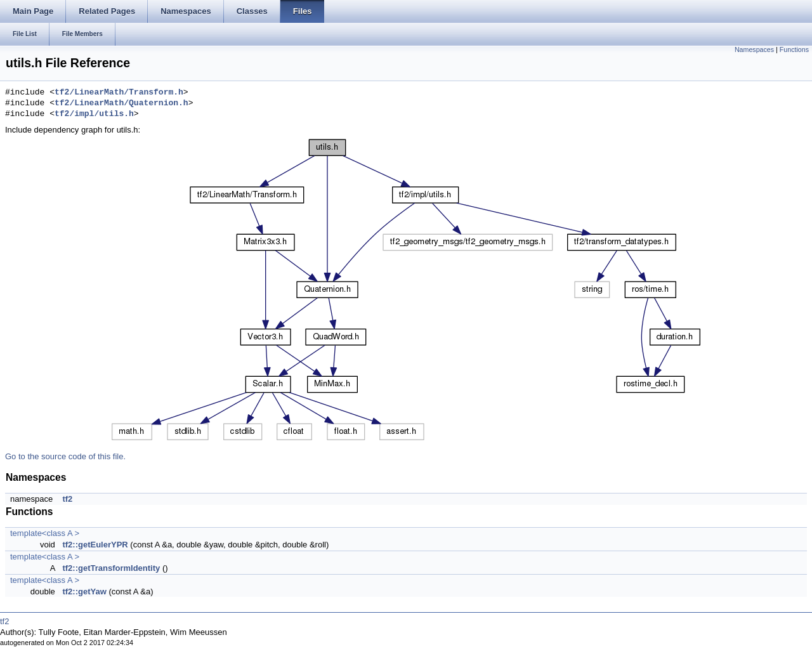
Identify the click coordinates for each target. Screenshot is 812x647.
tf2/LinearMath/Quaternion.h (121, 103)
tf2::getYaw (84, 591)
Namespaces (754, 49)
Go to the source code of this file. (65, 456)
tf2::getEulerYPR (95, 545)
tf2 (67, 499)
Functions (794, 49)
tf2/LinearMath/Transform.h (119, 93)
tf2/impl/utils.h (94, 114)
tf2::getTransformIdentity (111, 568)
